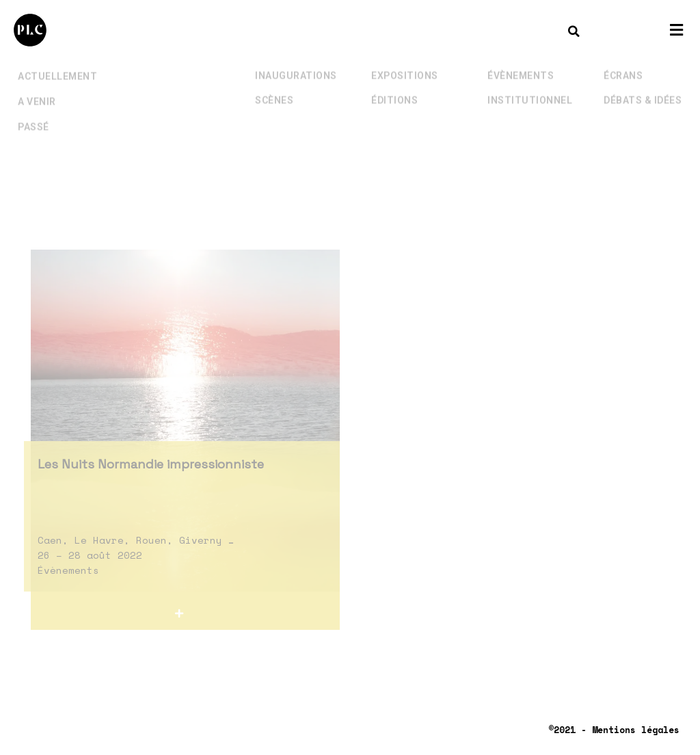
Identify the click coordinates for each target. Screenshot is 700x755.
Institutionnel (530, 91)
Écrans (623, 66)
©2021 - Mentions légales (614, 730)
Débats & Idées (643, 91)
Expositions (405, 66)
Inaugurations (296, 66)
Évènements (521, 66)
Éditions (394, 91)
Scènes (274, 91)
